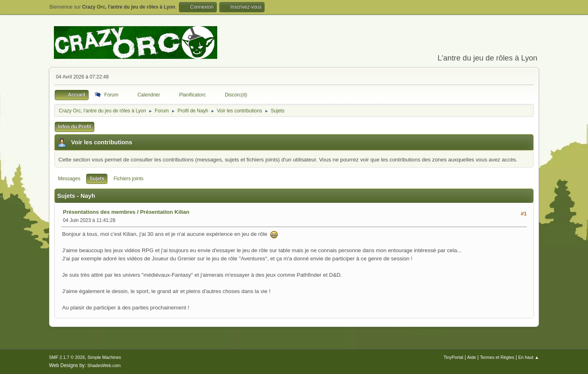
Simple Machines (104, 357)
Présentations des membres (99, 212)
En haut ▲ (529, 357)
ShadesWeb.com (104, 365)
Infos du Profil (75, 127)
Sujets (97, 179)
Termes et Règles (497, 357)
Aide (472, 357)
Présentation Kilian (165, 212)
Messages (69, 179)
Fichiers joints (128, 179)
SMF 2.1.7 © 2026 (67, 357)
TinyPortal (453, 357)
